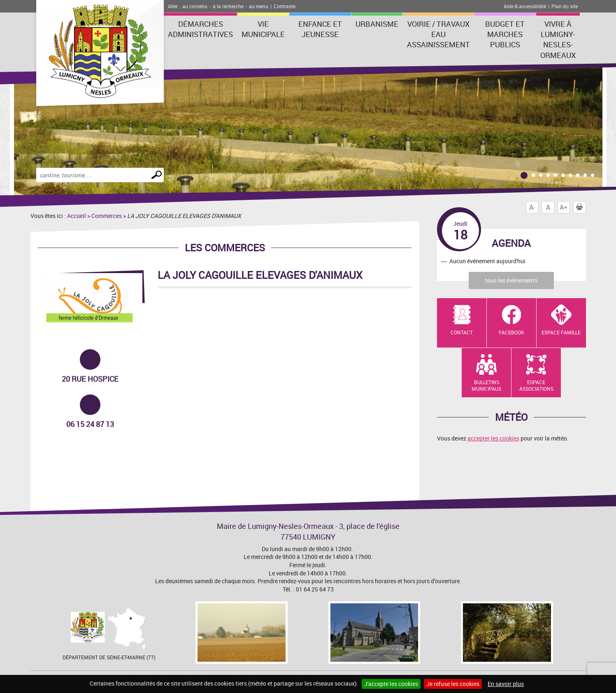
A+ (564, 207)
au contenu (195, 6)
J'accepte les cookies (391, 684)
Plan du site (565, 6)
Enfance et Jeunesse (320, 29)
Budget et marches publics (505, 34)
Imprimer (581, 207)
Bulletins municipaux (487, 386)
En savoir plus (506, 684)
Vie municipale (263, 29)
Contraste (285, 6)
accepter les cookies (493, 438)
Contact (462, 332)
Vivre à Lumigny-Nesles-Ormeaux (558, 39)
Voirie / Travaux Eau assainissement (438, 34)
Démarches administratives (200, 29)
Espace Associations (536, 386)
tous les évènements (511, 280)
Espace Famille (561, 332)
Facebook (511, 332)
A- (532, 207)
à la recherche (228, 6)
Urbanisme (377, 24)
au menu (259, 6)
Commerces (107, 216)
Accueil (77, 216)
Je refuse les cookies (453, 684)
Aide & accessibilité (525, 6)
